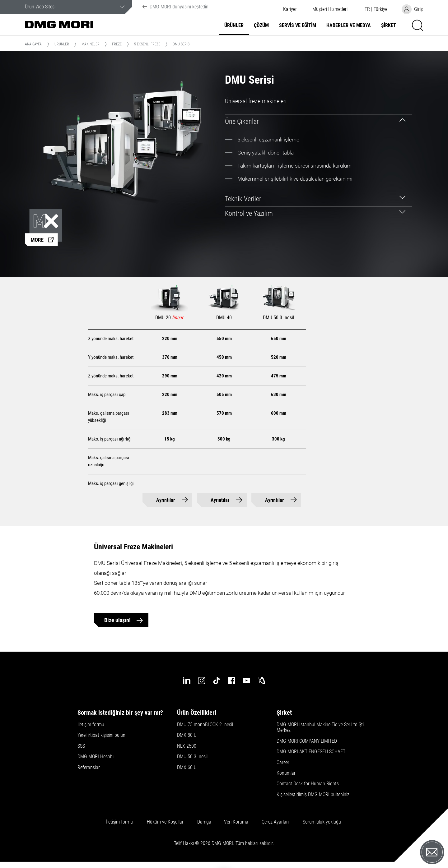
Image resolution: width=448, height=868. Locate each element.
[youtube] (246, 681)
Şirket (389, 25)
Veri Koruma (236, 822)
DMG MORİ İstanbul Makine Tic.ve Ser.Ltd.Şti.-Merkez (321, 727)
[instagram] (202, 681)
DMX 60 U (187, 768)
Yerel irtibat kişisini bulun (101, 735)
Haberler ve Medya (349, 25)
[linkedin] (187, 681)
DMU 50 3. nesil (192, 757)
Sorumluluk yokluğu (322, 822)
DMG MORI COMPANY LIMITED (307, 741)
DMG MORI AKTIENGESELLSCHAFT (311, 752)
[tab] (319, 121)
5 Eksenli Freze (147, 44)
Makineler (91, 44)
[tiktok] (217, 681)
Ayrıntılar (166, 500)
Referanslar (89, 768)
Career (283, 763)
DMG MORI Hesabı (96, 757)
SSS (81, 746)
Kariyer (290, 9)
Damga (204, 822)
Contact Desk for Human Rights (308, 784)
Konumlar (286, 773)
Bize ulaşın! (118, 620)
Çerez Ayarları (275, 822)
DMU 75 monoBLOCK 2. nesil (205, 725)
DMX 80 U (187, 735)
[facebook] (231, 681)
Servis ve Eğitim (298, 25)
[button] (330, 9)
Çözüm (261, 25)
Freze (117, 44)
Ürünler (234, 25)
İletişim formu (91, 725)
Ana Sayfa (33, 44)
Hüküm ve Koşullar (165, 822)
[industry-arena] (261, 681)
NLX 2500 (187, 746)
